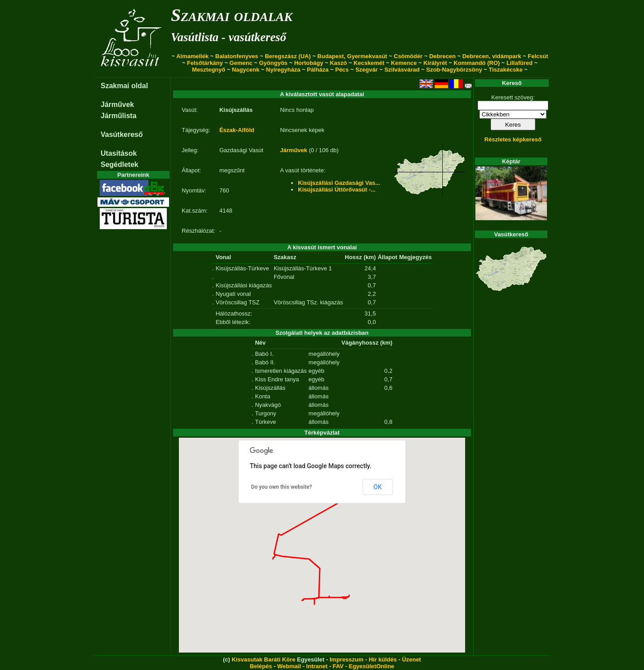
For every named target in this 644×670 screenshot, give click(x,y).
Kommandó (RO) (477, 63)
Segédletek (119, 164)
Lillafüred (519, 63)
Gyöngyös (273, 63)
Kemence (404, 63)
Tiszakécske (506, 70)
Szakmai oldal (124, 86)
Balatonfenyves (237, 56)
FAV (338, 666)
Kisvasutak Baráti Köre (263, 659)
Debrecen (443, 56)
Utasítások (119, 153)
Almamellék (192, 56)
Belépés (261, 666)
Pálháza (318, 70)
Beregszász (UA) (288, 56)
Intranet (317, 666)
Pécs (342, 70)
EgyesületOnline (372, 666)
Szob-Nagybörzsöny (454, 70)
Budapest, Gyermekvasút (352, 56)
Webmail (289, 666)
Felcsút (538, 56)
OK (377, 487)
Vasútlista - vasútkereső (229, 37)
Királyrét (435, 63)
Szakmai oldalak (232, 15)
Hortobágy (309, 63)
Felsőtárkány (205, 63)
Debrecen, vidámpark (492, 56)
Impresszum (347, 659)
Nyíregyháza (283, 70)
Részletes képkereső (513, 139)
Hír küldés (383, 659)
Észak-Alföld (237, 130)
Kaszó (338, 63)
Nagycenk (246, 70)
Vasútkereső (122, 134)
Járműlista (119, 116)
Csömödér (408, 56)
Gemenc (241, 63)
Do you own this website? (282, 487)
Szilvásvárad (402, 70)
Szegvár (367, 70)
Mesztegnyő (208, 70)
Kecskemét (369, 63)
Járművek (117, 105)
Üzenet (412, 659)
